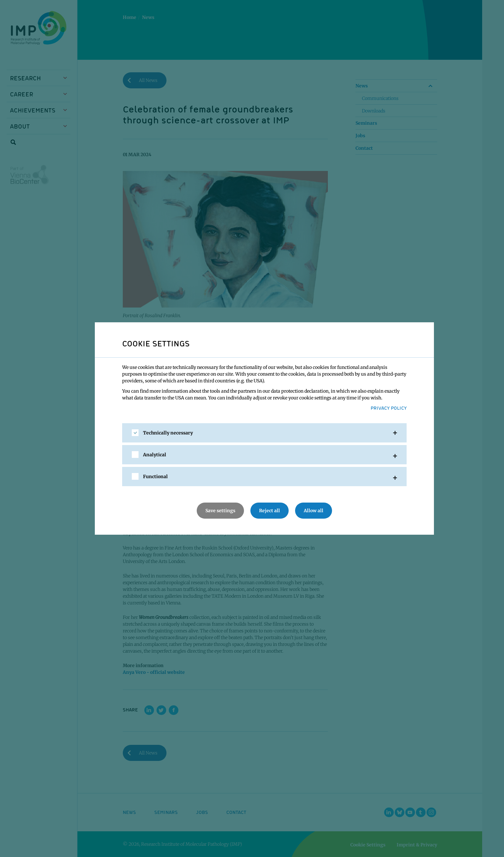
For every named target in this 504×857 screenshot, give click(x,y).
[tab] (264, 433)
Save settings (220, 511)
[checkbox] (135, 433)
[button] (264, 433)
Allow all (314, 511)
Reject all (270, 511)
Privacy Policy (389, 408)
